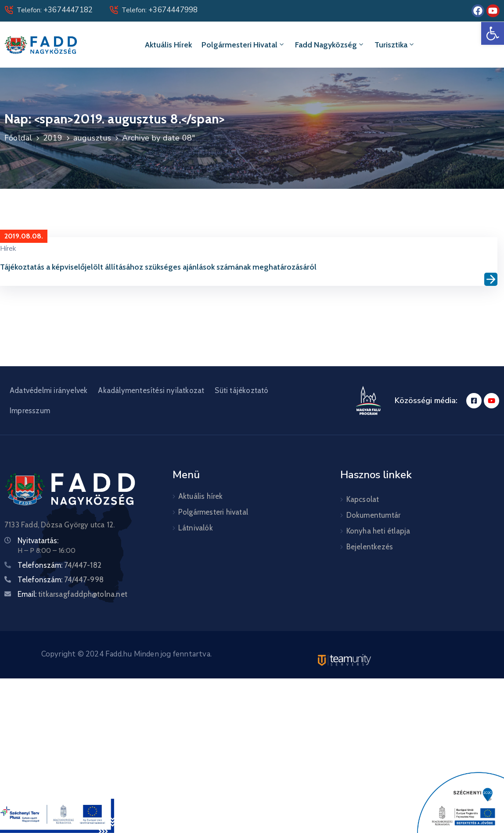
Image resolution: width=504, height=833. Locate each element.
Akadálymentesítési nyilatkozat (151, 390)
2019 (53, 138)
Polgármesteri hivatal (243, 45)
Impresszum (30, 411)
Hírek (8, 249)
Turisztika (395, 45)
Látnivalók (196, 528)
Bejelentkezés (370, 547)
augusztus (92, 138)
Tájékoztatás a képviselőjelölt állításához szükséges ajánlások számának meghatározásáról (158, 267)
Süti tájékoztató (241, 390)
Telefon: (55, 10)
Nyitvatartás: (38, 541)
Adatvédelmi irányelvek (49, 390)
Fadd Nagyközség (330, 45)
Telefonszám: (59, 565)
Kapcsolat (363, 499)
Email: (72, 594)
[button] (493, 33)
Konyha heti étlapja (378, 531)
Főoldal (18, 138)
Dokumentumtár (374, 515)
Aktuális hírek (168, 45)
